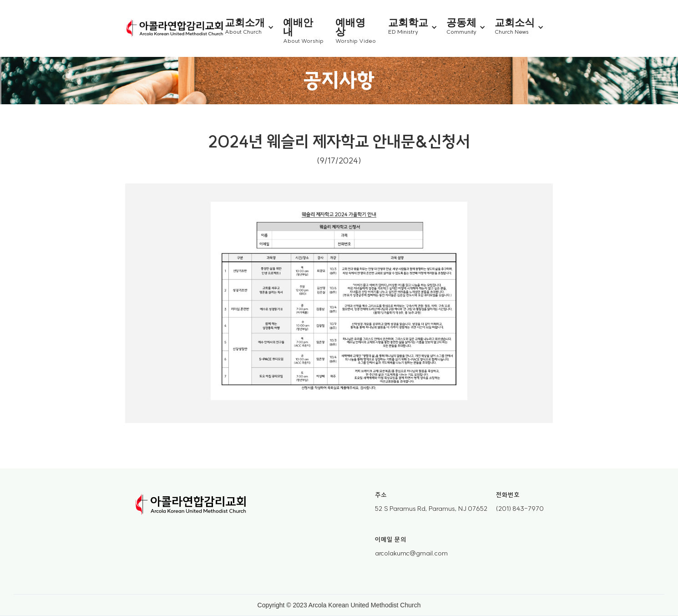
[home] (175, 29)
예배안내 (298, 27)
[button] (254, 27)
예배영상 (350, 27)
